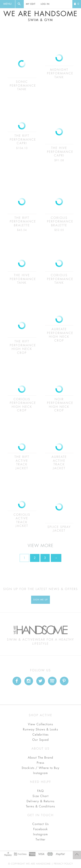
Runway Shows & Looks (40, 730)
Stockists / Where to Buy (40, 768)
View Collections (40, 724)
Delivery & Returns (40, 801)
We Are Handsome (40, 16)
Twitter (41, 840)
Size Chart (40, 796)
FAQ (40, 791)
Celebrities (40, 735)
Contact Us (40, 824)
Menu (8, 4)
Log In (45, 4)
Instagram (40, 773)
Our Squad (40, 740)
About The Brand (40, 758)
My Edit (31, 4)
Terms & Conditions (40, 807)
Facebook (40, 829)
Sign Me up (40, 600)
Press (40, 763)
